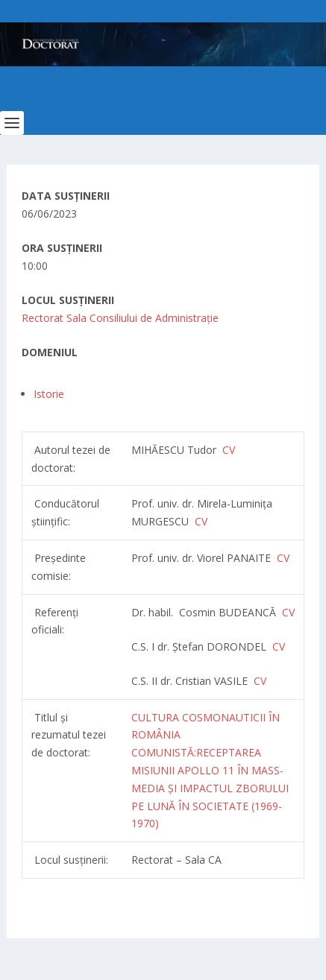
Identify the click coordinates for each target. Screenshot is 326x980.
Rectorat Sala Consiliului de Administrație (120, 318)
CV (201, 521)
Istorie (49, 394)
